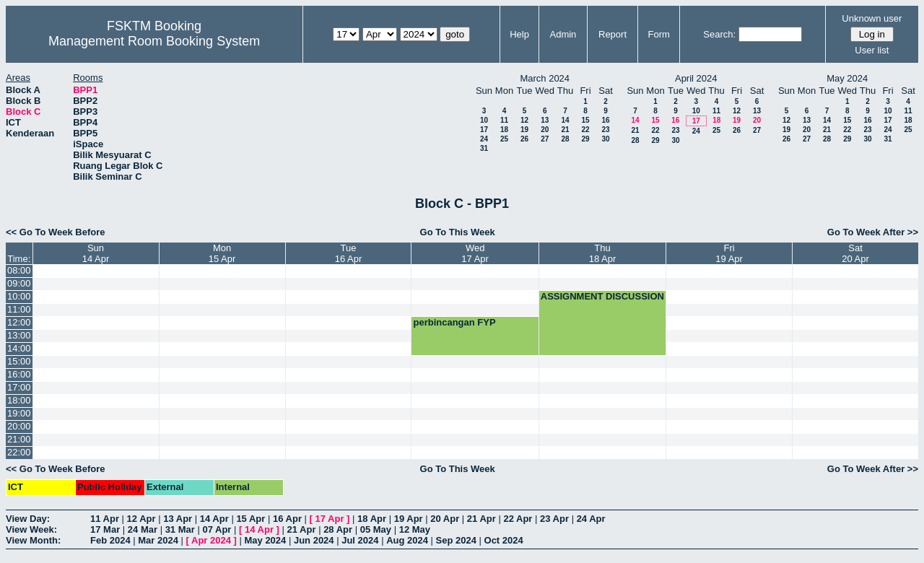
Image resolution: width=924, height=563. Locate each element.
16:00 (19, 374)
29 (585, 139)
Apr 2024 (211, 540)
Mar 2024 (158, 540)
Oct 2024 (504, 540)
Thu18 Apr (603, 253)
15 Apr (250, 519)
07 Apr (217, 529)
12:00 (19, 322)
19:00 (19, 413)
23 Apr (554, 519)
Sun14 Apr (96, 253)
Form (659, 34)
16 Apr (287, 519)
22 (585, 130)
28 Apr (338, 529)
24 (484, 139)
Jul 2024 (360, 540)
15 (585, 120)
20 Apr (445, 519)
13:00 (19, 335)
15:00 (19, 361)
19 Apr (409, 519)
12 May (415, 529)
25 (504, 139)
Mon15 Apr (222, 253)
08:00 (19, 270)
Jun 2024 (314, 540)
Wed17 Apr (475, 253)
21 (565, 130)
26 (524, 139)
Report (613, 34)
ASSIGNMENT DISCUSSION (602, 296)
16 (605, 120)
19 (524, 130)
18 (504, 130)
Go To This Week (458, 232)
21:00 (19, 439)
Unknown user (872, 18)
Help (519, 34)
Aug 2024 (407, 540)
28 (565, 139)
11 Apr (105, 519)
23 (605, 130)
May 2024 (265, 540)
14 (565, 120)
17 (484, 130)
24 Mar (143, 529)
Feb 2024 (110, 540)
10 (484, 120)
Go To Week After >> (873, 232)
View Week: (31, 529)
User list (872, 50)
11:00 (19, 309)
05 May (376, 529)
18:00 (19, 400)
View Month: (33, 540)
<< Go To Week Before (56, 232)
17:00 (19, 387)
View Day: (28, 519)
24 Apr (591, 519)
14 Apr (214, 519)
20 (545, 130)
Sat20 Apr (855, 253)
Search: (719, 34)
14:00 (19, 348)
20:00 (19, 426)
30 (605, 139)
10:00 (19, 296)
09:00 (19, 283)
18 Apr (372, 519)
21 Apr (481, 519)
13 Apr (178, 519)
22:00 (19, 452)
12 (524, 120)
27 (545, 139)
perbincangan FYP (454, 322)
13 (545, 120)
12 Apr (141, 519)
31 (484, 148)
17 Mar (105, 529)
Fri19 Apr (729, 253)
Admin (563, 34)
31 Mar (180, 529)
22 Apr (518, 519)
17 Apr (330, 519)
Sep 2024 (456, 540)
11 (504, 120)
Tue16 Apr (349, 253)
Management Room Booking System (154, 41)
